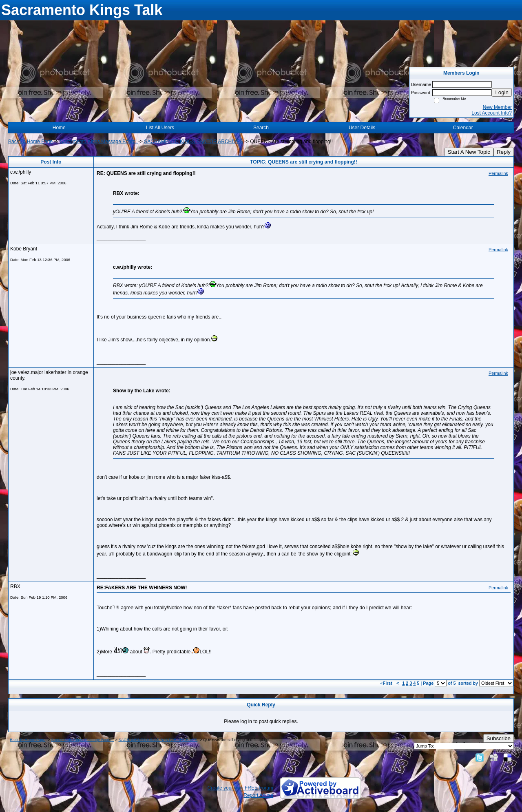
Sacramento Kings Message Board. (99, 142)
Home (59, 128)
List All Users (160, 128)
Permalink (498, 173)
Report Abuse (258, 795)
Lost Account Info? (492, 113)
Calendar (463, 128)
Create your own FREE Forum (240, 788)
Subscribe (499, 738)
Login (502, 92)
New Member (497, 107)
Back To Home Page (30, 142)
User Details (362, 128)
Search (261, 128)
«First (387, 683)
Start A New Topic (469, 152)
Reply (504, 152)
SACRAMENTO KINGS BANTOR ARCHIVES (193, 142)
